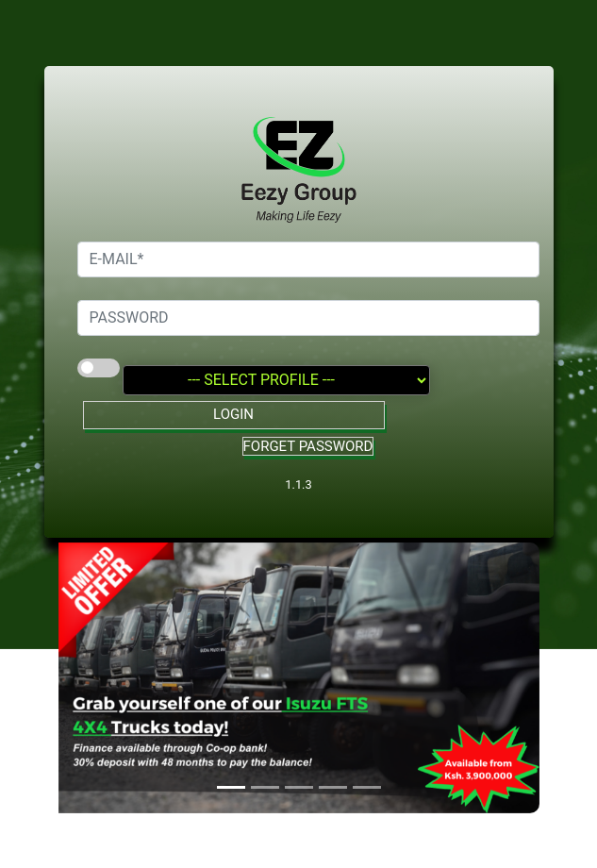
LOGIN (233, 414)
